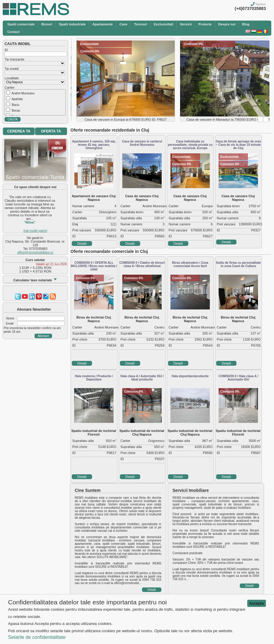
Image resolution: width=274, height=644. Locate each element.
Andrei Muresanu (23, 93)
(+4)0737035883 (250, 8)
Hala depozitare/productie (190, 376)
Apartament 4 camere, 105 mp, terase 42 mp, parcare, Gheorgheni (94, 145)
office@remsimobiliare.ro (35, 252)
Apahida (17, 99)
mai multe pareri (35, 230)
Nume (10, 318)
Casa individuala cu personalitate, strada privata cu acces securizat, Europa (190, 145)
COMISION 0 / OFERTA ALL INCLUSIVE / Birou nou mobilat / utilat (94, 266)
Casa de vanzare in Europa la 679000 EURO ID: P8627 (126, 119)
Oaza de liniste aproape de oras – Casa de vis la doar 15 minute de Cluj (238, 145)
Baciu (16, 105)
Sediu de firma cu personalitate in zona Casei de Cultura (238, 264)
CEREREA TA (19, 131)
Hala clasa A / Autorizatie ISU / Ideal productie (142, 378)
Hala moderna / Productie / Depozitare (94, 378)
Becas (16, 111)
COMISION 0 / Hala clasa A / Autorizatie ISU (238, 378)
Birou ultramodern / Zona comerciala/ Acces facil (190, 264)
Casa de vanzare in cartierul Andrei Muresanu (142, 143)
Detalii (82, 244)
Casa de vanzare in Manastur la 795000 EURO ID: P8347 (229, 119)
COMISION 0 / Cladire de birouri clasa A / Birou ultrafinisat (142, 264)
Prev (260, 119)
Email (10, 324)
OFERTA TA (51, 131)
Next (266, 119)
